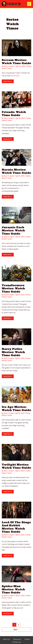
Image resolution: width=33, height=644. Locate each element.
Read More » (8, 81)
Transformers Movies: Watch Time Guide (13, 287)
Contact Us (16, 639)
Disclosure (17, 636)
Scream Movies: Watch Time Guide (16, 61)
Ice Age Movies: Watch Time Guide (16, 407)
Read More (16, 76)
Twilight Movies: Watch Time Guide (16, 464)
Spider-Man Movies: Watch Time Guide (13, 587)
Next (16, 627)
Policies (27, 636)
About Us (6, 636)
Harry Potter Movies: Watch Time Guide (13, 351)
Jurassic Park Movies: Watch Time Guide (13, 230)
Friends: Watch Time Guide (14, 113)
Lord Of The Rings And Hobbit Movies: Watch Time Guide (16, 525)
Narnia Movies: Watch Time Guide (16, 171)
